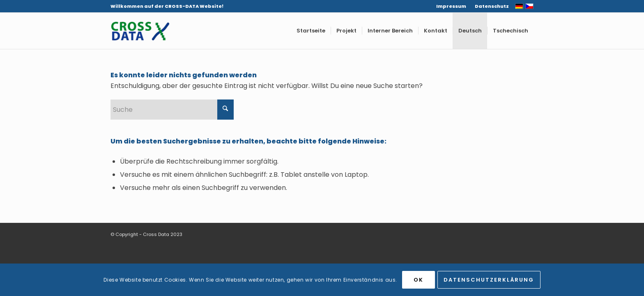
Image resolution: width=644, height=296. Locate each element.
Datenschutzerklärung (489, 280)
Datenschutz (492, 6)
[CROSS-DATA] (140, 31)
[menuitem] (451, 6)
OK (419, 280)
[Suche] (172, 110)
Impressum (451, 6)
